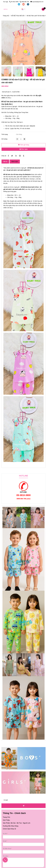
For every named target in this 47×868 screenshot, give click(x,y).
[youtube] (24, 4)
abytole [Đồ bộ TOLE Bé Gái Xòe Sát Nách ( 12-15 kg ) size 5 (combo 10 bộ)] (28, 174)
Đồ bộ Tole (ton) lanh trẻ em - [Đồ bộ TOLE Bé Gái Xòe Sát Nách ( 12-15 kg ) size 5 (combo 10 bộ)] (12, 102)
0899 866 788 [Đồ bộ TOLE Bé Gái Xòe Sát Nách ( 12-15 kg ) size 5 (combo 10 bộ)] (24, 2)
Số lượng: (5, 139)
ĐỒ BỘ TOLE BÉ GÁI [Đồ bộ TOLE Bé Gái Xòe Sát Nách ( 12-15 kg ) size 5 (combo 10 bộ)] (18, 16)
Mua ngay (23, 149)
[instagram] (28, 4)
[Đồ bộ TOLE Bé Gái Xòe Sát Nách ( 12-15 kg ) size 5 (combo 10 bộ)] (44, 9)
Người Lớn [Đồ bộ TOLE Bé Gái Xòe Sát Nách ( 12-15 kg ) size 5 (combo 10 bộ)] (27, 823)
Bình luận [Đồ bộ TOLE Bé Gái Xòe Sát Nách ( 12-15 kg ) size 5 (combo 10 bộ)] (15, 162)
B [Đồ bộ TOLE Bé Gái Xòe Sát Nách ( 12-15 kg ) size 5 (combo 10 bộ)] (26, 174)
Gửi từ (7, 129)
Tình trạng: (5, 134)
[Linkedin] (16, 156)
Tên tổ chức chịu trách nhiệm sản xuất (17, 126)
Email (5, 841)
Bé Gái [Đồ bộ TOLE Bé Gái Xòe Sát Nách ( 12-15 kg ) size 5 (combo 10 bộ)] (13, 823)
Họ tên (5, 834)
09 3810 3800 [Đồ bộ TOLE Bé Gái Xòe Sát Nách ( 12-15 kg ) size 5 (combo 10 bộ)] (14, 2)
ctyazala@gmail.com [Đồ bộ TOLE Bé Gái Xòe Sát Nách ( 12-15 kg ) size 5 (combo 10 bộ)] (37, 2)
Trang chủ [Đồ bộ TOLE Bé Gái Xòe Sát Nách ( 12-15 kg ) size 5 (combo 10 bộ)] (6, 16)
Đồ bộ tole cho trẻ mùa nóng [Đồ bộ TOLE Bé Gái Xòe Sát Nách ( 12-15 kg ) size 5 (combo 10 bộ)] (13, 174)
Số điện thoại (7, 849)
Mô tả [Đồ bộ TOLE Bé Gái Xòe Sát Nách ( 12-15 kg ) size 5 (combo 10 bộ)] (5, 162)
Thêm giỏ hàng (24, 145)
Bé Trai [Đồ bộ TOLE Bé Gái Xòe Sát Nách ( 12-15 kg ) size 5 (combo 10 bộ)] (19, 823)
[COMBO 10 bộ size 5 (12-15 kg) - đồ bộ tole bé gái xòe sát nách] (23, 9)
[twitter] (19, 4)
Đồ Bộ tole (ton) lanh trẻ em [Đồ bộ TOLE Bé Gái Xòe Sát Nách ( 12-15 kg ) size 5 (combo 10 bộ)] (30, 187)
